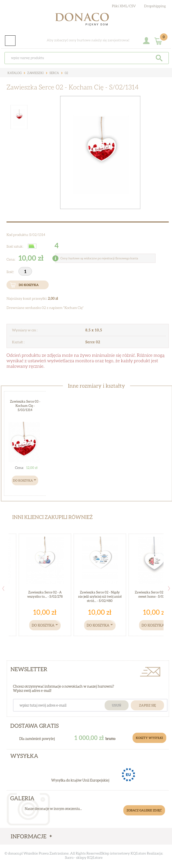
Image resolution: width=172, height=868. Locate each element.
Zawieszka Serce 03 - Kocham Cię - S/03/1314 (25, 406)
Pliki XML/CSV (124, 6)
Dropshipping (155, 6)
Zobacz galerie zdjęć (144, 810)
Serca (54, 73)
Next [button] (169, 588)
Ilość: (11, 272)
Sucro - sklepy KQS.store (84, 857)
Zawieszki (35, 73)
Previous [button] (3, 588)
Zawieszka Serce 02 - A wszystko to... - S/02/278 (45, 594)
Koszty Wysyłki (149, 738)
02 (66, 73)
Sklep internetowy (115, 853)
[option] (100, 152)
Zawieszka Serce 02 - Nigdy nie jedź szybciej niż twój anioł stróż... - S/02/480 (100, 596)
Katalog (14, 73)
